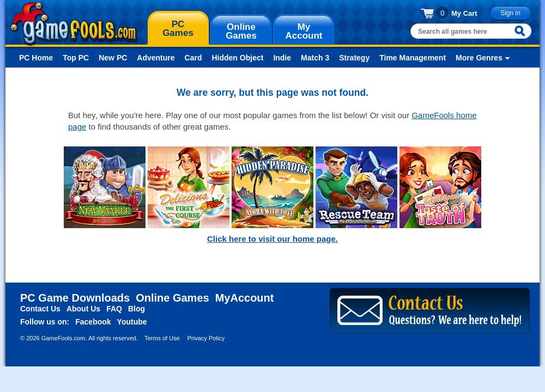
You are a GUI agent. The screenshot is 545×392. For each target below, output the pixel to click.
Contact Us (40, 309)
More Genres (479, 58)
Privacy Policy (206, 338)
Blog (137, 309)
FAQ (114, 309)
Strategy (354, 58)
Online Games (172, 298)
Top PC (76, 58)
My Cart (464, 13)
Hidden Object (237, 58)
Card (193, 58)
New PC (113, 58)
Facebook (93, 322)
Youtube (132, 322)
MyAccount (245, 298)
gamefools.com (74, 24)
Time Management (413, 58)
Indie (282, 58)
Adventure (156, 58)
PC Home (36, 58)
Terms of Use (162, 338)
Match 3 (315, 58)
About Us (83, 309)
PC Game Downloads (75, 298)
